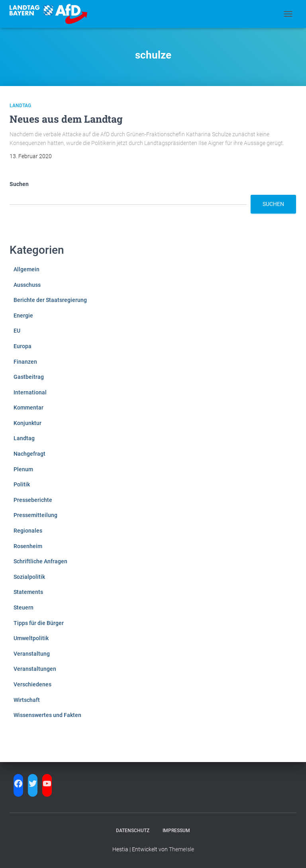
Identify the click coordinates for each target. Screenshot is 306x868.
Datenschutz (133, 831)
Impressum (176, 831)
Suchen (19, 184)
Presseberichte (33, 500)
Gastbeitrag (29, 377)
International (30, 392)
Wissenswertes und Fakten (47, 715)
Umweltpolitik (31, 638)
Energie (23, 315)
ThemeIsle (181, 849)
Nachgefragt (29, 454)
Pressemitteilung (35, 515)
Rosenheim (28, 546)
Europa (23, 346)
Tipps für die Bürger (39, 623)
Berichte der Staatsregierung (50, 300)
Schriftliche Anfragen (40, 561)
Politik (22, 484)
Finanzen (25, 362)
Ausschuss (27, 285)
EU (17, 331)
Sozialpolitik (29, 577)
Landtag (20, 106)
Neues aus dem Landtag (66, 119)
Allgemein (26, 269)
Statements (28, 592)
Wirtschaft (27, 700)
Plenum (23, 469)
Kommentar (28, 408)
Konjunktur (27, 423)
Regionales (28, 531)
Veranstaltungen (35, 669)
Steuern (24, 607)
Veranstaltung (32, 654)
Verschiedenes (32, 684)
